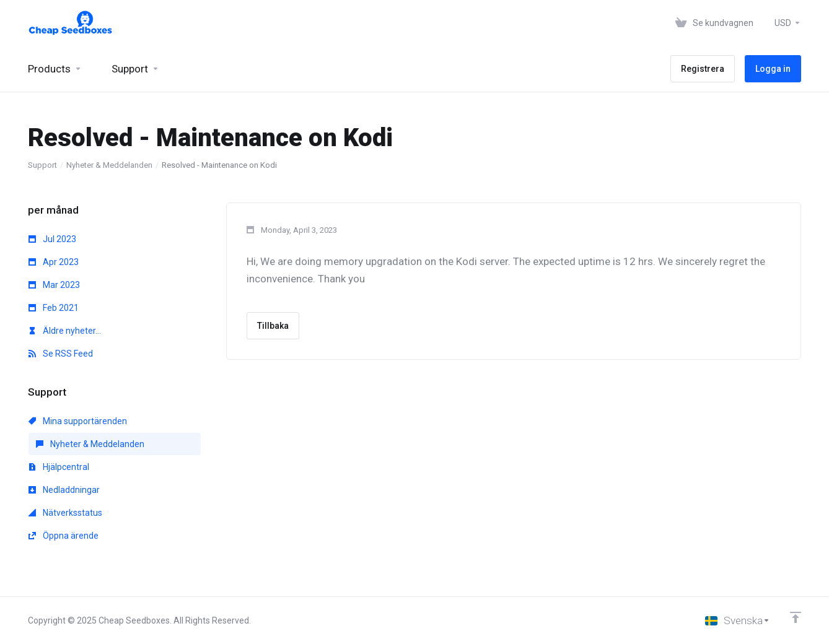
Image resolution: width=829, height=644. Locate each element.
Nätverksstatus (65, 513)
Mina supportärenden (78, 421)
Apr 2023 (54, 262)
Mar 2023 (54, 285)
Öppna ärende (64, 536)
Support (42, 165)
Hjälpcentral (59, 467)
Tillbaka (273, 326)
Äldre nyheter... (65, 331)
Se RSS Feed (61, 354)
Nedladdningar (64, 490)
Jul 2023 (52, 239)
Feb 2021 (54, 308)
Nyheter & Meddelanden (109, 165)
